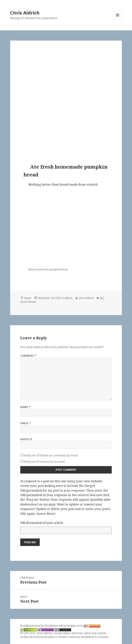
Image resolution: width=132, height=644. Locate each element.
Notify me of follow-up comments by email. (51, 455)
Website (26, 439)
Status (28, 298)
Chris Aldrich (25, 13)
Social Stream (28, 302)
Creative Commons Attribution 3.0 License (83, 637)
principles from (82, 626)
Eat (102, 298)
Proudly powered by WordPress (39, 626)
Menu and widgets (118, 19)
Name (25, 407)
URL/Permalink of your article (42, 523)
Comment (28, 356)
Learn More (46, 514)
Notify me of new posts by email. (44, 462)
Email (26, 423)
